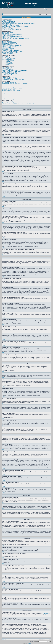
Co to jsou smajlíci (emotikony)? (9, 58)
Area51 (30, 621)
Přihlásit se (5, 9)
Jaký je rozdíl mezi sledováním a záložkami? (11, 93)
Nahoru (3, 118)
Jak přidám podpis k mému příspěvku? (10, 43)
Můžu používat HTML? (7, 57)
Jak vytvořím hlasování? (7, 44)
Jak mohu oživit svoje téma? (8, 54)
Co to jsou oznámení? (7, 61)
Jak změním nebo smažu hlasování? (9, 46)
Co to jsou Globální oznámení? (8, 60)
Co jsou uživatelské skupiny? (8, 69)
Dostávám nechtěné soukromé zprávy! (10, 78)
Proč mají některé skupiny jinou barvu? (10, 72)
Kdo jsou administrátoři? (7, 67)
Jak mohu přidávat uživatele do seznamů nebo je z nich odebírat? (15, 83)
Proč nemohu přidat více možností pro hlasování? (12, 45)
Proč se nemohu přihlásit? (7, 20)
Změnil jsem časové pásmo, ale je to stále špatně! (12, 34)
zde (48, 615)
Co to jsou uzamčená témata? (8, 64)
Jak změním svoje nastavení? (8, 32)
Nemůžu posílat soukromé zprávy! (9, 77)
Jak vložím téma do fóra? (7, 41)
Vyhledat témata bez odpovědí (7, 13)
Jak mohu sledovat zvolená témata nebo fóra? (11, 94)
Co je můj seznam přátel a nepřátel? (9, 82)
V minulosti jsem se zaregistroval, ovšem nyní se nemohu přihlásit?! (15, 26)
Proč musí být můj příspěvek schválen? (10, 52)
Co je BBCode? (5, 56)
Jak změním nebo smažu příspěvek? (9, 42)
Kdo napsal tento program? (8, 102)
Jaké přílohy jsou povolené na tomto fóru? (10, 98)
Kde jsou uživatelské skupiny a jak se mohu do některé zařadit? (15, 70)
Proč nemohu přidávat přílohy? (8, 48)
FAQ (45, 9)
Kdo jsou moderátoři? (6, 68)
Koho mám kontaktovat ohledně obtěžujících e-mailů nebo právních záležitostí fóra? (19, 104)
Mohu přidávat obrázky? (7, 59)
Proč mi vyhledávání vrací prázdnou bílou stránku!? (12, 88)
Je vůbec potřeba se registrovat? (9, 21)
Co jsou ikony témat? (6, 65)
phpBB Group (46, 613)
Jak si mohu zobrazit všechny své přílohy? (11, 99)
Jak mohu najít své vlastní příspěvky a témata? (11, 90)
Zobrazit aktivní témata (17, 13)
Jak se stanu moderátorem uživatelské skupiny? (12, 71)
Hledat (49, 9)
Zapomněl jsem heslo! (7, 24)
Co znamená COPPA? (7, 27)
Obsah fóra (4, 15)
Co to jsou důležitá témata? (8, 62)
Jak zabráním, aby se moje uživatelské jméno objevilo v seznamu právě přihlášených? (19, 23)
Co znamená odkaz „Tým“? (8, 75)
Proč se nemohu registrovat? (8, 28)
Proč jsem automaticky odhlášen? (9, 22)
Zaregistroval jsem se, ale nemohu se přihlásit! (11, 25)
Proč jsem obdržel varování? (8, 49)
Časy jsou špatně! (6, 33)
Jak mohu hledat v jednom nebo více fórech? (11, 86)
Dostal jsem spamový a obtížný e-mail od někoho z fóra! (13, 79)
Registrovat (10, 9)
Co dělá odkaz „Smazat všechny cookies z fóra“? (12, 29)
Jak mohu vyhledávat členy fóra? (9, 89)
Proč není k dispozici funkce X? (8, 103)
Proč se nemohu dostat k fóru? (8, 47)
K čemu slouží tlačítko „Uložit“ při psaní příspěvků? (12, 51)
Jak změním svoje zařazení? (8, 37)
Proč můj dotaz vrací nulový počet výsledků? (11, 87)
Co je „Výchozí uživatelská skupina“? (9, 74)
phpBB (23, 643)
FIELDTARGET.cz (33, 3)
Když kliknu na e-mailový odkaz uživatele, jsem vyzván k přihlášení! (15, 38)
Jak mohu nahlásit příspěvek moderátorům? (11, 50)
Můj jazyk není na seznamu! (8, 35)
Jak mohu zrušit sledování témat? (9, 95)
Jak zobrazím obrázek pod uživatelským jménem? (12, 36)
